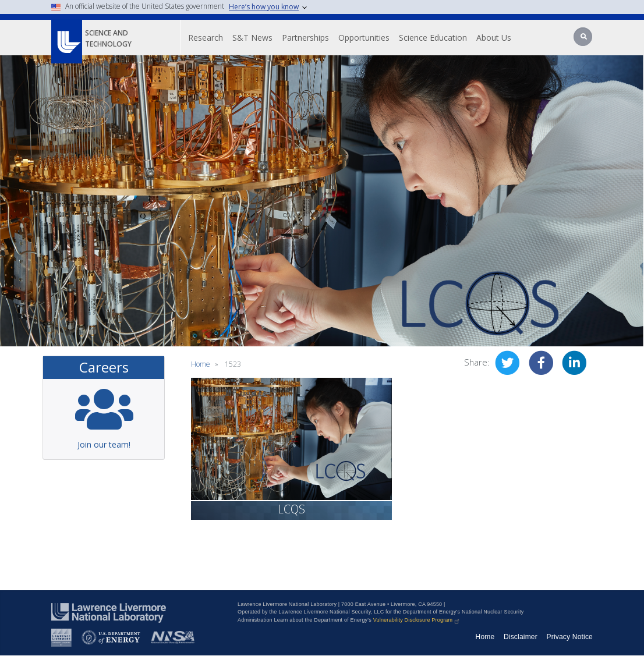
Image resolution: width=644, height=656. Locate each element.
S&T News (252, 38)
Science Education (433, 38)
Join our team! (104, 444)
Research (206, 38)
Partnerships (305, 38)
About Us (494, 38)
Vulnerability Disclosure (417, 620)
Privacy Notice (570, 637)
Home (201, 364)
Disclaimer (521, 637)
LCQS (291, 509)
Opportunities (364, 38)
